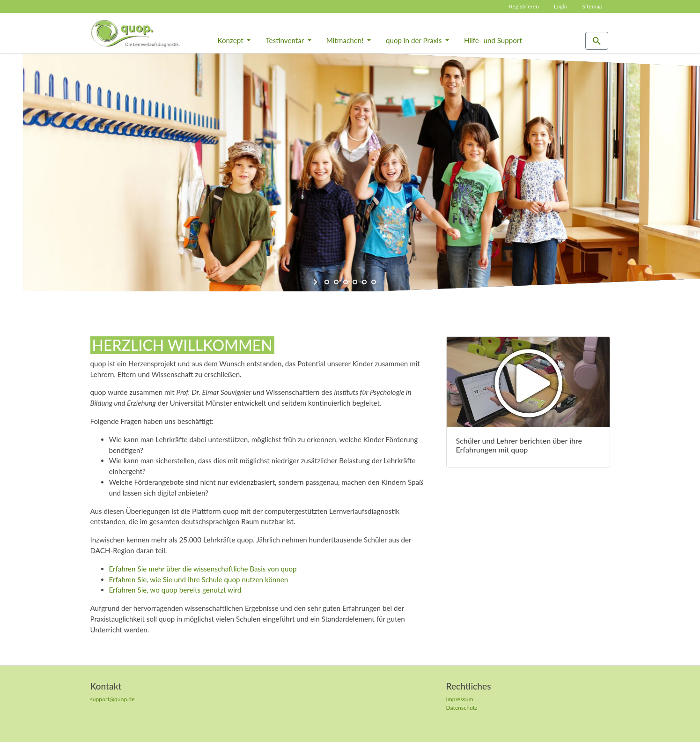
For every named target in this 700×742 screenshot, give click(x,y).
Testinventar (285, 40)
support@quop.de (113, 699)
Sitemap (592, 6)
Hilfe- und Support (493, 40)
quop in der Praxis (415, 40)
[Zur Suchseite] (597, 41)
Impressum (460, 699)
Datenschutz (462, 708)
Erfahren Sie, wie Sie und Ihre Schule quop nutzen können (199, 579)
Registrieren (524, 6)
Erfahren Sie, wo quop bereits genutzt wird (175, 590)
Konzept (232, 40)
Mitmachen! (346, 40)
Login (561, 6)
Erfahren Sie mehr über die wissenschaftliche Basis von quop (203, 569)
